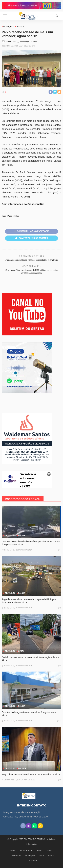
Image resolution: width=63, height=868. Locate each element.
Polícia (22, 535)
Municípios (30, 856)
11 (59, 721)
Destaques (9, 27)
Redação (8, 550)
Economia (17, 856)
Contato (33, 861)
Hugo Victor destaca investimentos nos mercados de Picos (31, 775)
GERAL (21, 651)
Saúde (51, 856)
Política (21, 27)
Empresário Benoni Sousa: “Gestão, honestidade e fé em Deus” (31, 260)
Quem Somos (26, 851)
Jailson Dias (10, 42)
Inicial (13, 851)
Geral (42, 856)
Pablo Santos (13, 216)
